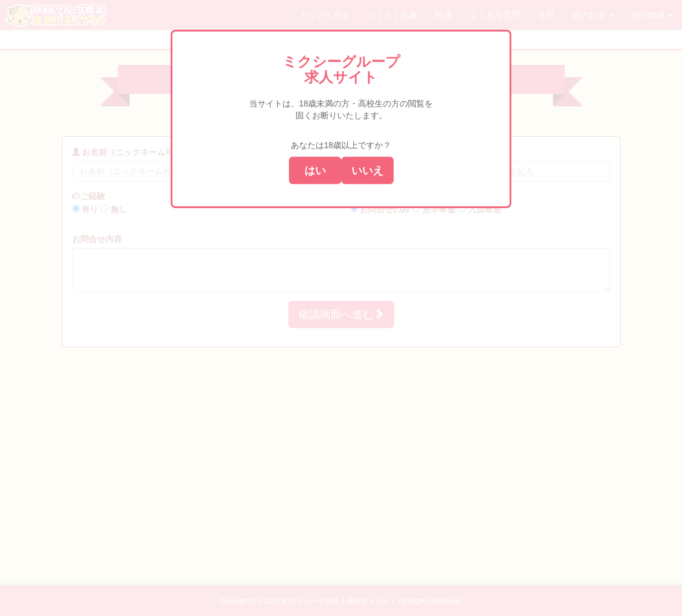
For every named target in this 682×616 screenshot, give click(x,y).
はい (315, 170)
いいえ (367, 170)
